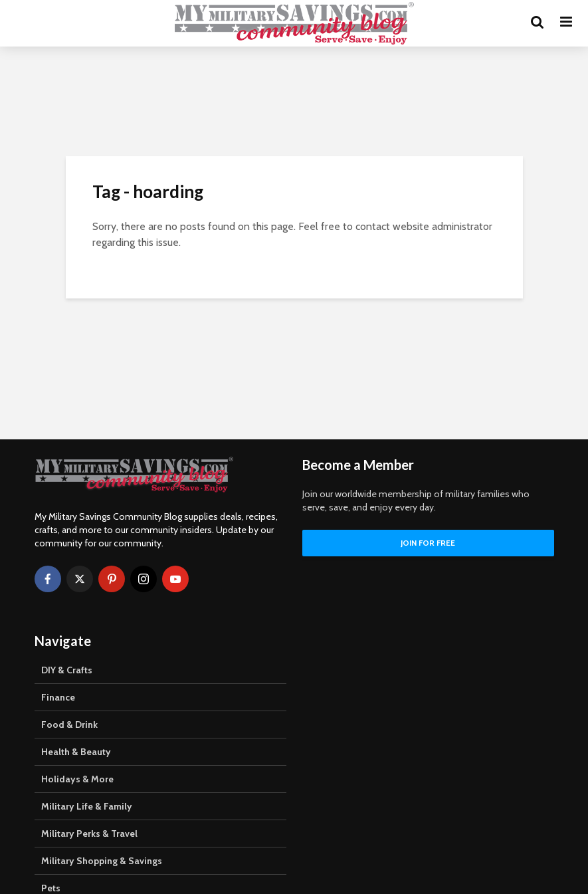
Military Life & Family (87, 806)
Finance (58, 697)
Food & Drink (69, 725)
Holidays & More (77, 779)
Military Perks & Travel (89, 834)
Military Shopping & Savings (102, 861)
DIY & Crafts (67, 670)
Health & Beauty (76, 752)
